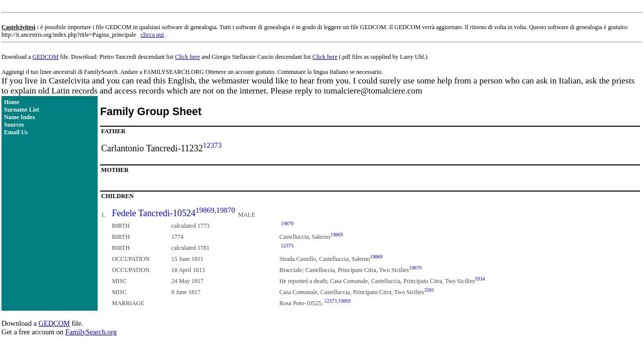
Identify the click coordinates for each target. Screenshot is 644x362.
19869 (205, 210)
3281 (429, 290)
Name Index (20, 117)
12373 (212, 145)
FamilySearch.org (91, 332)
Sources (14, 125)
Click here (188, 57)
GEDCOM (45, 57)
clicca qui (152, 35)
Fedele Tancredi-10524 (154, 213)
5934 (480, 279)
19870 (226, 210)
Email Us (16, 132)
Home (12, 102)
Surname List (22, 110)
